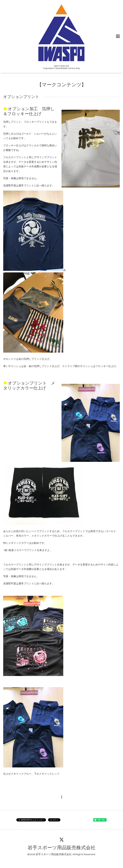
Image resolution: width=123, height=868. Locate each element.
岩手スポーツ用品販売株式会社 (62, 848)
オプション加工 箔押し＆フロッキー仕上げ (29, 111)
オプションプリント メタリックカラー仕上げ (29, 386)
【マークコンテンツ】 (62, 85)
